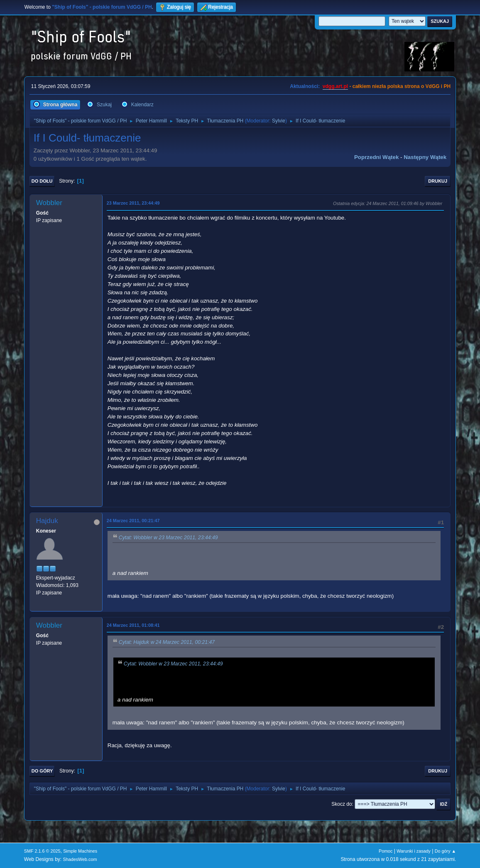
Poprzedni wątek (376, 157)
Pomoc (386, 851)
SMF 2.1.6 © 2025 (42, 851)
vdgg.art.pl (335, 86)
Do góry (42, 771)
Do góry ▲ (445, 851)
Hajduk (47, 521)
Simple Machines (80, 851)
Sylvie (279, 121)
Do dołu (42, 181)
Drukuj (438, 181)
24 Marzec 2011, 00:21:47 (133, 521)
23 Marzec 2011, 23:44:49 (133, 203)
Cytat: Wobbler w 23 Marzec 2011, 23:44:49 (168, 538)
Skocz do (342, 804)
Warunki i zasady (414, 851)
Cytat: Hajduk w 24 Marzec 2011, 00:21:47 (167, 643)
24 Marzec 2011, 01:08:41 (133, 625)
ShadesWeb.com (80, 859)
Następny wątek (425, 157)
